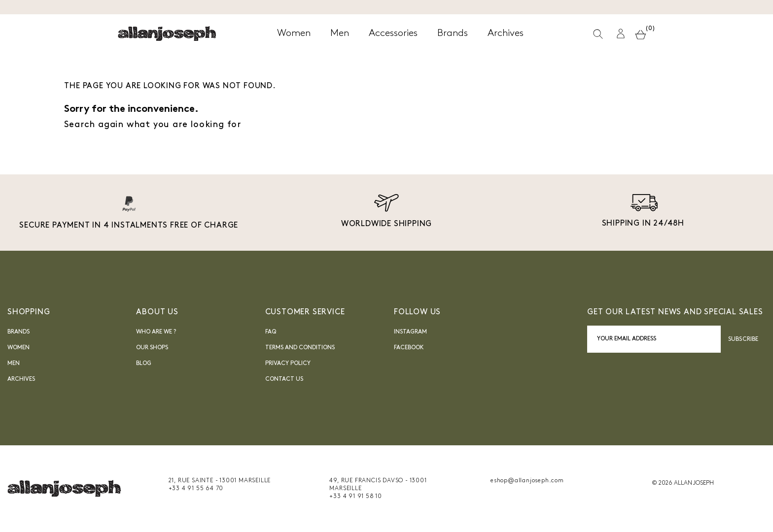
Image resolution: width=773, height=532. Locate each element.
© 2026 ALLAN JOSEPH (683, 483)
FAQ (271, 332)
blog (144, 364)
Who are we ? (156, 332)
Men (14, 364)
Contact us (284, 379)
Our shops (152, 348)
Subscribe (743, 339)
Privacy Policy (288, 364)
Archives (21, 379)
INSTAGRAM (410, 332)
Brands (18, 332)
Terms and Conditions (300, 348)
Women (18, 348)
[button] (621, 34)
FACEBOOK (409, 348)
